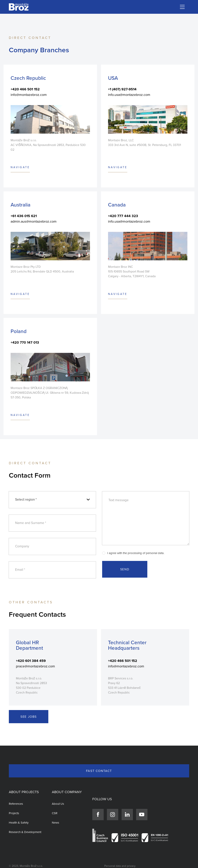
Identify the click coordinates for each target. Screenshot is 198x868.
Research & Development (25, 832)
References (16, 804)
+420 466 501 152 (25, 89)
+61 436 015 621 (24, 216)
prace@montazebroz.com (35, 666)
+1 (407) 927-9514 (122, 89)
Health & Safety (19, 823)
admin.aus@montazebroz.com (34, 221)
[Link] (19, 7)
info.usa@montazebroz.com (129, 95)
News (55, 823)
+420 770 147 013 (25, 342)
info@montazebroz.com (29, 95)
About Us (58, 804)
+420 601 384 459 (31, 661)
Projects (14, 813)
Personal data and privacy (120, 866)
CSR (55, 813)
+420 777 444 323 (123, 216)
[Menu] (182, 7)
